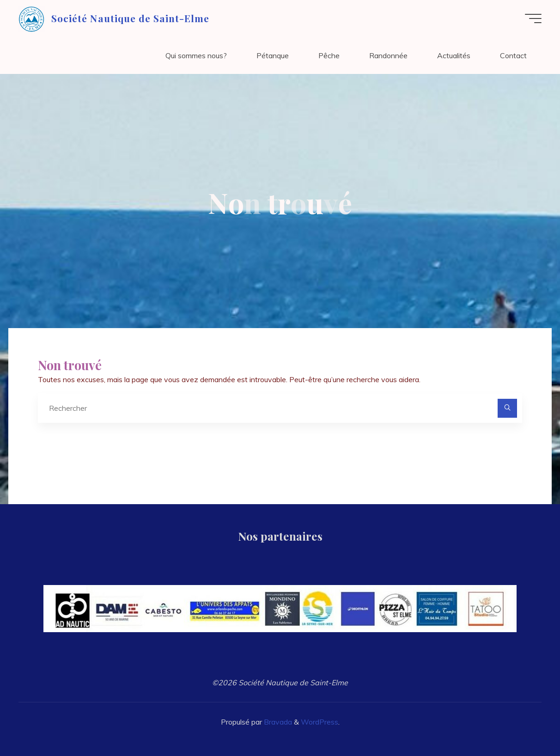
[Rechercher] (507, 408)
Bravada (277, 722)
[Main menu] (533, 18)
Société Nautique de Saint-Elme (130, 18)
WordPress (320, 722)
